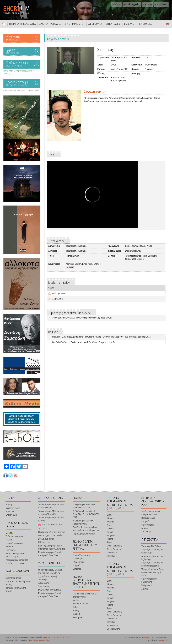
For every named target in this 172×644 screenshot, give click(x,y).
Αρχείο (144, 528)
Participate (77, 617)
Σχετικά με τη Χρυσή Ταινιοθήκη (47, 578)
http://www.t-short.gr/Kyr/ (40, 640)
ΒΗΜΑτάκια (11, 547)
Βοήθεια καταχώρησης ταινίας (16, 589)
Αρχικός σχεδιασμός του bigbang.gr (152, 558)
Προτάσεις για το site (15, 563)
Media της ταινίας (59, 283)
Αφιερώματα (44, 583)
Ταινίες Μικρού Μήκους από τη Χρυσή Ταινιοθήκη (51, 513)
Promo (110, 539)
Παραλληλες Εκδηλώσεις (84, 534)
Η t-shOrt (147, 4)
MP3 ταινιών (44, 542)
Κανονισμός (78, 559)
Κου (127, 246)
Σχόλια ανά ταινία (46, 539)
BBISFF (111, 515)
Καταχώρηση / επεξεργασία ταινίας (18, 583)
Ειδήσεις (117, 4)
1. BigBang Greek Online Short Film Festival (84, 506)
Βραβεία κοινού (148, 518)
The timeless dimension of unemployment (85, 595)
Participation (113, 625)
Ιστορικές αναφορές (14, 543)
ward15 (163, 640)
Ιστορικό (76, 565)
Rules (75, 607)
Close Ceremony (115, 549)
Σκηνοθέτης (58, 299)
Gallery (76, 611)
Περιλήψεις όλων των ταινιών (51, 532)
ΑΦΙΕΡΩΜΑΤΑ (95, 24)
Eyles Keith (87, 264)
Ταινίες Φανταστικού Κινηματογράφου (151, 513)
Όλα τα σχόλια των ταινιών (50, 535)
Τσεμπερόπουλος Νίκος (77, 246)
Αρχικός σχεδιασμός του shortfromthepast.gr (152, 564)
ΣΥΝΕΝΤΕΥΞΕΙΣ (113, 24)
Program (111, 535)
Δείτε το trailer (119, 78)
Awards (110, 522)
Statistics (111, 556)
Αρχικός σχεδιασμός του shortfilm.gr (152, 551)
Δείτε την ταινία (120, 81)
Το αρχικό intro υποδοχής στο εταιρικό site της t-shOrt (153, 572)
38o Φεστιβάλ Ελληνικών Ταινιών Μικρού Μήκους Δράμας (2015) (82, 318)
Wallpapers (147, 585)
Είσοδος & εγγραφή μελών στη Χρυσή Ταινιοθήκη (50, 554)
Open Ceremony (115, 546)
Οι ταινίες (77, 569)
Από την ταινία (59, 293)
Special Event (113, 629)
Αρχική (4, 24)
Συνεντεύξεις (44, 586)
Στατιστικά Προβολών (151, 546)
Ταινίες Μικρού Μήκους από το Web (51, 519)
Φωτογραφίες (147, 525)
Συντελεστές (56, 241)
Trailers (9, 540)
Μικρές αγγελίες (132, 4)
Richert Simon (72, 256)
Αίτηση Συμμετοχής (81, 555)
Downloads (112, 553)
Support (76, 614)
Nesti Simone (138, 259)
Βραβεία (53, 332)
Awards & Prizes (80, 604)
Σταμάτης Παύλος (133, 251)
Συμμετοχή (146, 532)
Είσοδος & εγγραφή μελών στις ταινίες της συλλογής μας (52, 547)
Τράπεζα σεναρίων (14, 536)
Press (110, 542)
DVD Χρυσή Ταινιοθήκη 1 (50, 590)
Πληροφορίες (79, 562)
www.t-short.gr (49, 637)
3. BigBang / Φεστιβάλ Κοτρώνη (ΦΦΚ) (83, 522)
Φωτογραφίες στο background (149, 580)
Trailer (52, 155)
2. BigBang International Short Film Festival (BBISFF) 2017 (86, 514)
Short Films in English (168, 24)
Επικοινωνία (161, 4)
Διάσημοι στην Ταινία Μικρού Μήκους (15, 555)
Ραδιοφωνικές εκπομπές (17, 560)
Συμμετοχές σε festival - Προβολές (69, 313)
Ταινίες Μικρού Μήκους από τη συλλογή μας (51, 506)
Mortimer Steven (73, 264)
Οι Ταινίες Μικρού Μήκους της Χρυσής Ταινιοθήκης (50, 571)
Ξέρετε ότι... (11, 550)
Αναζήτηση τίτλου (14, 578)
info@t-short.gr (63, 637)
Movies (76, 600)
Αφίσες (145, 589)
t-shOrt (147, 637)
